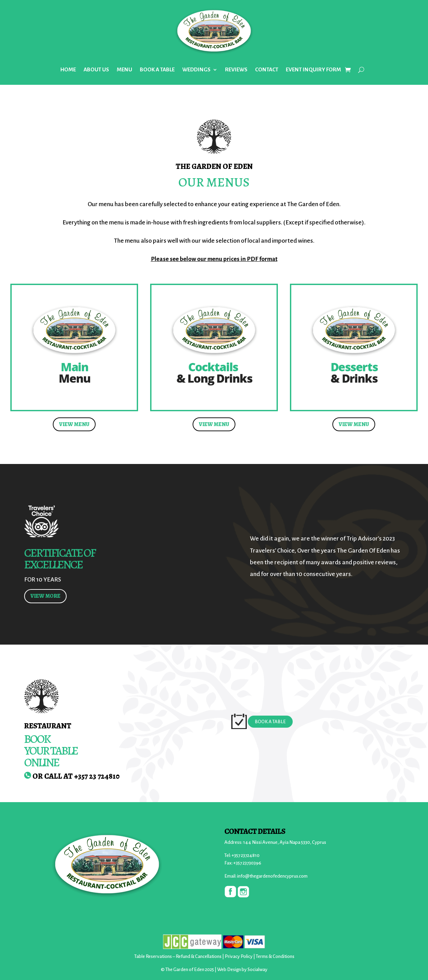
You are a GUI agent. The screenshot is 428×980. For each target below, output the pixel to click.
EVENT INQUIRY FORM (313, 69)
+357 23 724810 (97, 776)
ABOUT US (96, 69)
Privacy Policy (239, 956)
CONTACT (267, 69)
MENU (124, 69)
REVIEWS (236, 69)
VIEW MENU (74, 424)
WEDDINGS (196, 69)
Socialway (257, 969)
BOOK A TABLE (157, 69)
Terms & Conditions (275, 956)
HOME (68, 69)
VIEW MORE (45, 596)
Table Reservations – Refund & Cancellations (178, 956)
